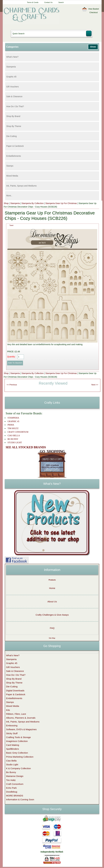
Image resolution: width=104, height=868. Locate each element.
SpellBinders (12, 749)
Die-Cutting (11, 136)
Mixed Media (12, 176)
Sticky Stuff (12, 733)
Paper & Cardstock (15, 146)
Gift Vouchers (12, 87)
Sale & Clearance (14, 96)
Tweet (11, 225)
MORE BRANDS (15, 796)
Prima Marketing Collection (20, 757)
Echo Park (11, 788)
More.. (9, 196)
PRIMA (11, 425)
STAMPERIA (13, 418)
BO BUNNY (13, 439)
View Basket (94, 9)
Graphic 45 (11, 77)
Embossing (12, 725)
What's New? (12, 57)
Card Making (13, 745)
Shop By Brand (13, 116)
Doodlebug (12, 792)
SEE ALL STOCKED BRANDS (26, 447)
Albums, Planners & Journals (21, 718)
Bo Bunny (11, 772)
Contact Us (48, 2)
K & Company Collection (18, 768)
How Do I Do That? (15, 106)
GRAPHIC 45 (13, 421)
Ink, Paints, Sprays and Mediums (21, 186)
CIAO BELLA (14, 436)
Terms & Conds (33, 2)
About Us (52, 602)
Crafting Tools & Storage (18, 737)
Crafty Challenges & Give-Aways (52, 615)
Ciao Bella (11, 761)
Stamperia (11, 67)
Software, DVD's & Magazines (21, 729)
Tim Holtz (11, 780)
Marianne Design (15, 776)
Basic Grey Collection (17, 753)
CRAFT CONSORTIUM (18, 432)
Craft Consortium (15, 784)
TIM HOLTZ (13, 428)
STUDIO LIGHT (15, 443)
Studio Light (12, 764)
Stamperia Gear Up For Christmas (61, 203)
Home (52, 588)
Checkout (94, 12)
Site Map (52, 638)
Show (93, 47)
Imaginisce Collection (17, 741)
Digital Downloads (15, 691)
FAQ (52, 628)
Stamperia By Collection (33, 203)
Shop (6, 203)
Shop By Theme (14, 126)
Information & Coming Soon (20, 799)
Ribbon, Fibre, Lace (16, 714)
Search (61, 2)
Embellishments (14, 156)
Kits (8, 710)
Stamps (10, 166)
